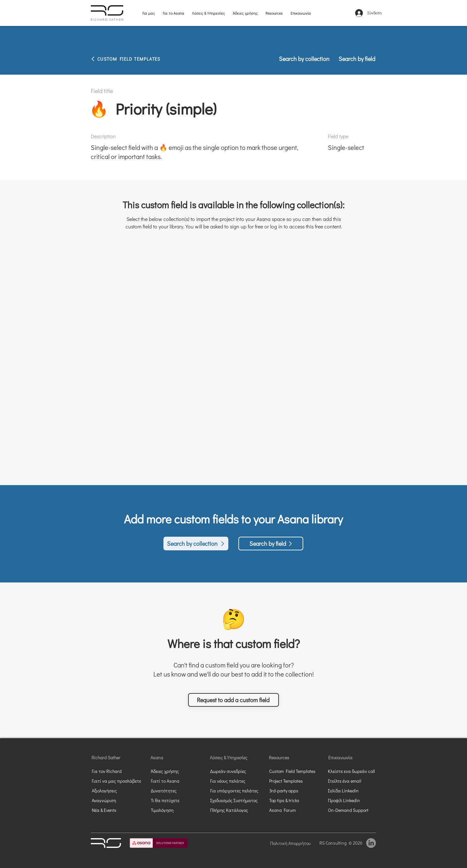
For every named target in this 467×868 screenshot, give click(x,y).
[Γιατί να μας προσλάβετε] (117, 781)
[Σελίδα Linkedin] (351, 790)
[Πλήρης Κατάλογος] (237, 810)
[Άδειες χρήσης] (174, 771)
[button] (233, 700)
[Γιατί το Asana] (169, 781)
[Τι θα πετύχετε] (177, 800)
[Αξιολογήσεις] (115, 790)
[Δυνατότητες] (169, 790)
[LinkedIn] (371, 843)
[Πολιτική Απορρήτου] (292, 843)
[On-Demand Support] (351, 810)
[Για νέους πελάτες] (237, 781)
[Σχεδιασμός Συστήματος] (237, 800)
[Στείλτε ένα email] (351, 781)
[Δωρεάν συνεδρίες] (237, 771)
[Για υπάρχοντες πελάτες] (237, 790)
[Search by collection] (305, 59)
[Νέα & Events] (115, 810)
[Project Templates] (293, 781)
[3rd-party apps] (293, 790)
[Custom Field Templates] (296, 771)
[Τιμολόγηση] (169, 810)
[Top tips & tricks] (293, 800)
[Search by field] (355, 59)
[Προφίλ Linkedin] (346, 800)
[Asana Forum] (293, 810)
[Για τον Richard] (110, 771)
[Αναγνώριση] (115, 800)
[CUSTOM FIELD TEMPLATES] (139, 59)
